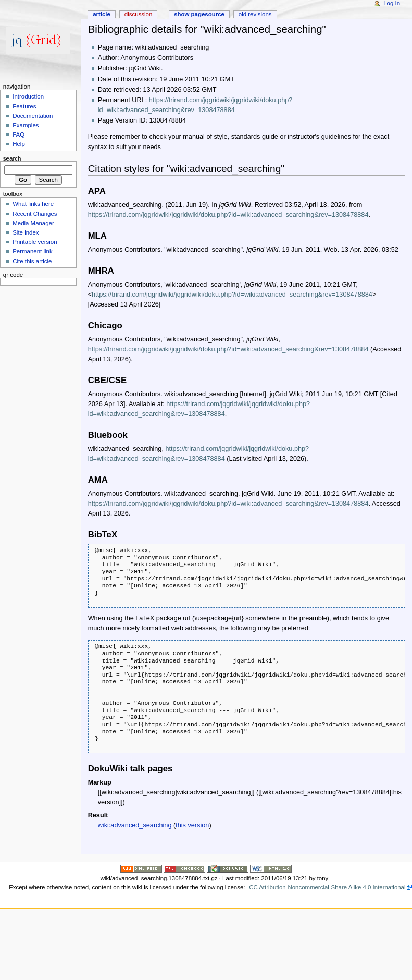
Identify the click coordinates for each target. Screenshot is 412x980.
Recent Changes (35, 214)
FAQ (18, 134)
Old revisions (255, 14)
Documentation (33, 116)
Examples (26, 125)
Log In (392, 3)
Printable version (35, 242)
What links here (33, 204)
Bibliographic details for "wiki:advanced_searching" (207, 29)
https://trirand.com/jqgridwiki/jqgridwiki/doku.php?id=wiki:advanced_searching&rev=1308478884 (228, 215)
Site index (26, 232)
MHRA (101, 271)
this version (192, 825)
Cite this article (32, 261)
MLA (97, 236)
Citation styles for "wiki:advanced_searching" (186, 169)
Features (24, 106)
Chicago (105, 326)
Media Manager (33, 223)
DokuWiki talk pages (130, 769)
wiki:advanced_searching (135, 825)
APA (97, 191)
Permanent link (32, 251)
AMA (98, 480)
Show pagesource (199, 14)
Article (102, 14)
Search (12, 158)
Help (19, 144)
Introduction (28, 96)
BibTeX (103, 535)
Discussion (138, 14)
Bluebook (108, 435)
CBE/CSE (107, 380)
